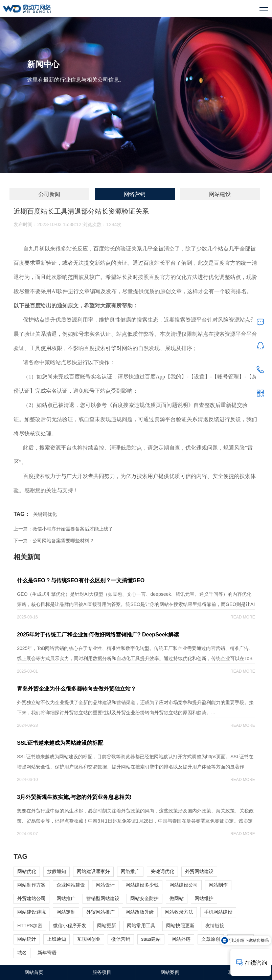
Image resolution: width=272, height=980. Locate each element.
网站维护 (204, 898)
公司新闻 (49, 194)
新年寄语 (47, 953)
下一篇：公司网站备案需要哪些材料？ (54, 541)
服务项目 (102, 972)
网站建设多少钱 (142, 885)
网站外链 (181, 939)
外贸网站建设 (199, 871)
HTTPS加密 (30, 925)
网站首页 (34, 972)
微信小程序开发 (70, 925)
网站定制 (66, 912)
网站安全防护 (144, 898)
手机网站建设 (218, 912)
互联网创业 (89, 939)
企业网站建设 (71, 885)
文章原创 (211, 939)
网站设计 (105, 885)
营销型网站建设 (103, 898)
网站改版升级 (140, 912)
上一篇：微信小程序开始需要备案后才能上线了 (63, 529)
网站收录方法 (179, 912)
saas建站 (151, 939)
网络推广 (130, 871)
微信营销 (121, 939)
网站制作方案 (31, 885)
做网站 (177, 898)
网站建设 (220, 194)
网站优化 (27, 871)
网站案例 (170, 972)
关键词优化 (45, 514)
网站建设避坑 (31, 912)
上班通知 (56, 939)
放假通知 (56, 871)
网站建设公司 (184, 885)
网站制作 (218, 885)
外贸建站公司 (31, 898)
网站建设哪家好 (93, 871)
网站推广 (66, 898)
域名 (22, 953)
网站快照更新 (180, 925)
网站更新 (107, 925)
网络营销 (135, 194)
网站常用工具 (141, 925)
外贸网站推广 (100, 912)
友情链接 (215, 925)
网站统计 (27, 939)
